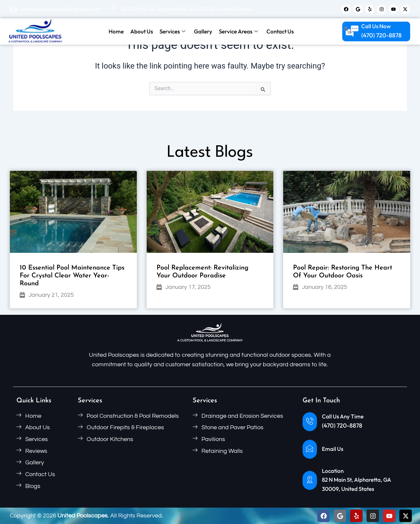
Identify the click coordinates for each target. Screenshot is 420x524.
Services (172, 31)
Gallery (203, 31)
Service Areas (238, 31)
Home (116, 31)
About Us (142, 31)
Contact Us (280, 31)
